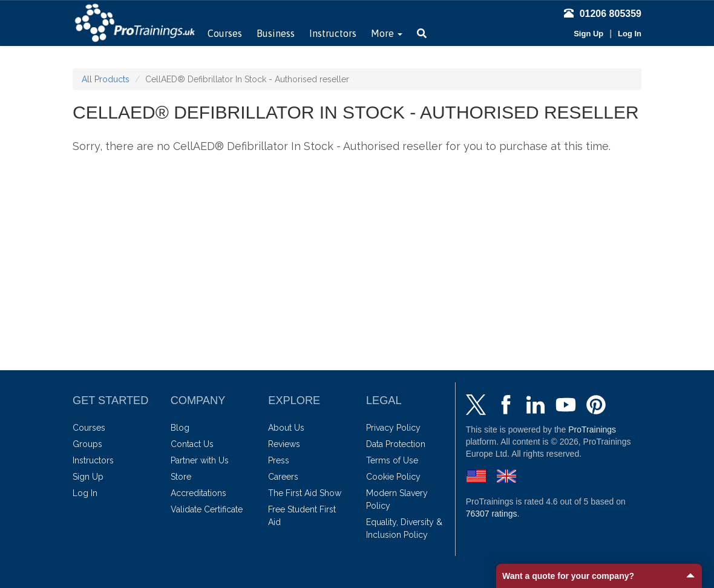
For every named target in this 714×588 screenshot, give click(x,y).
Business (276, 33)
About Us (286, 428)
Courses (225, 33)
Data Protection (396, 444)
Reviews (284, 444)
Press (279, 460)
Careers (283, 477)
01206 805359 (603, 14)
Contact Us (192, 444)
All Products (106, 79)
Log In (630, 34)
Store (181, 477)
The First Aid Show (305, 493)
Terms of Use (392, 460)
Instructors (333, 33)
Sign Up (588, 34)
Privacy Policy (393, 428)
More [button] (387, 33)
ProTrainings (592, 430)
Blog (180, 428)
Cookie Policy (393, 477)
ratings (492, 514)
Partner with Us (200, 460)
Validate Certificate (207, 509)
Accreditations (198, 493)
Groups (87, 444)
